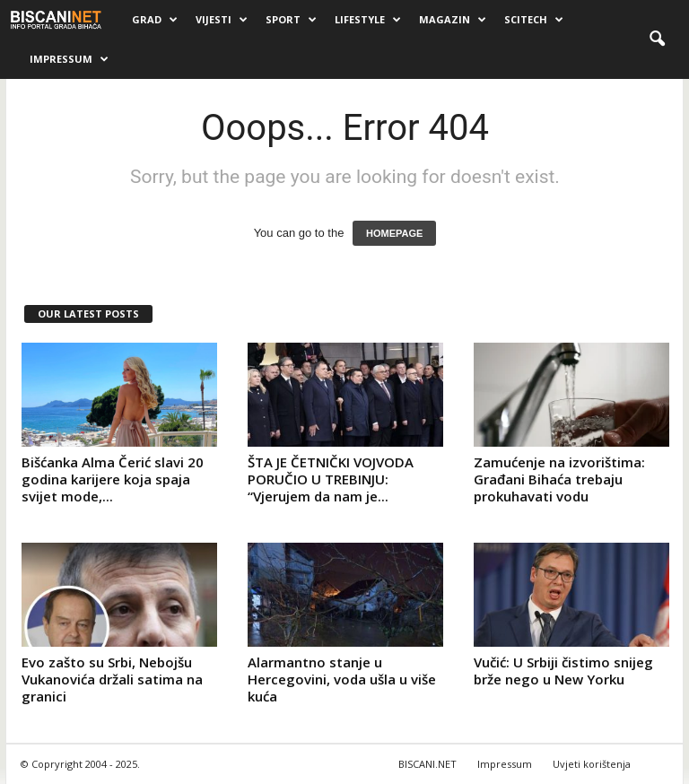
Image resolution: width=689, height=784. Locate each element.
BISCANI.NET (427, 764)
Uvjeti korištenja (592, 764)
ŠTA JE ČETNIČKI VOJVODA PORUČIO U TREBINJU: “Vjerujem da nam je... (331, 479)
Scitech (534, 20)
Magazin (453, 20)
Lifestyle (368, 20)
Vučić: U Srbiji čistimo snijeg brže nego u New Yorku (563, 671)
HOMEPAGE (394, 233)
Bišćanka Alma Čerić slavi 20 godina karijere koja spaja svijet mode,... (113, 479)
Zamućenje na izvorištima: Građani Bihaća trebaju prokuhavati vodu (559, 479)
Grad (155, 20)
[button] (657, 39)
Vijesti (222, 20)
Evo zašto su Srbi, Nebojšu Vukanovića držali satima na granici (112, 679)
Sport (291, 20)
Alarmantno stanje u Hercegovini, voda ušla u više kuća (342, 679)
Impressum (69, 59)
